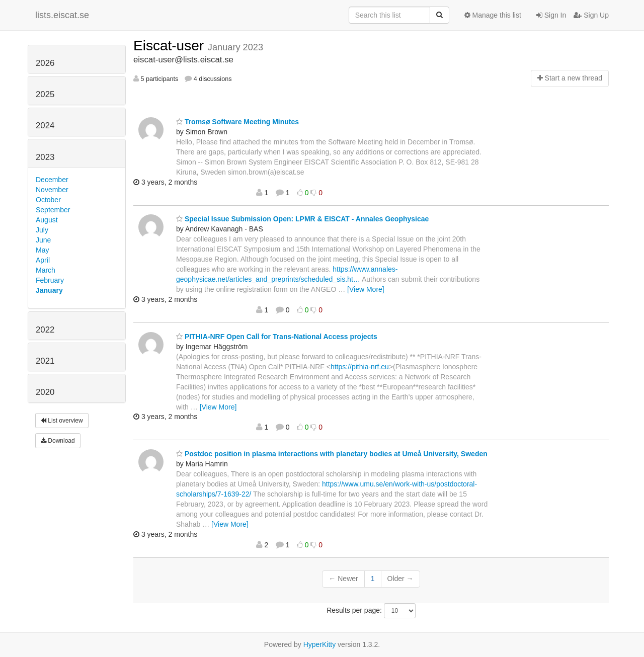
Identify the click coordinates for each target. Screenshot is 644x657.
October (48, 200)
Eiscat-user (171, 46)
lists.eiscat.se (62, 15)
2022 (45, 330)
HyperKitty (320, 644)
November (52, 190)
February (50, 280)
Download (58, 441)
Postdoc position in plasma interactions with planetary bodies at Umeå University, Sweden (332, 454)
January (49, 290)
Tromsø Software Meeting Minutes (237, 122)
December (52, 180)
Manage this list (493, 15)
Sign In (551, 15)
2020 (45, 392)
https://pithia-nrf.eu (360, 367)
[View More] (366, 289)
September (53, 210)
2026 (45, 63)
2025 (45, 94)
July (42, 230)
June (43, 240)
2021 (45, 361)
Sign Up (591, 15)
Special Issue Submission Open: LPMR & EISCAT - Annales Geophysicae (302, 219)
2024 (45, 126)
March (46, 270)
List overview (62, 421)
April (43, 260)
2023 (45, 157)
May (42, 250)
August (47, 220)
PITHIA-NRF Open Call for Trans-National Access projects (277, 337)
